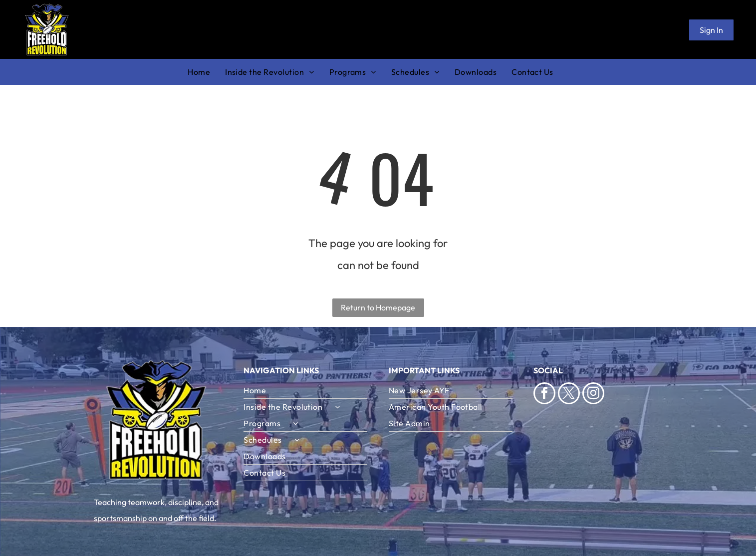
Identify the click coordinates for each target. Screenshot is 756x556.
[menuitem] (206, 72)
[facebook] (544, 395)
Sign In (711, 30)
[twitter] (569, 395)
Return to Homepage (378, 307)
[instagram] (593, 395)
